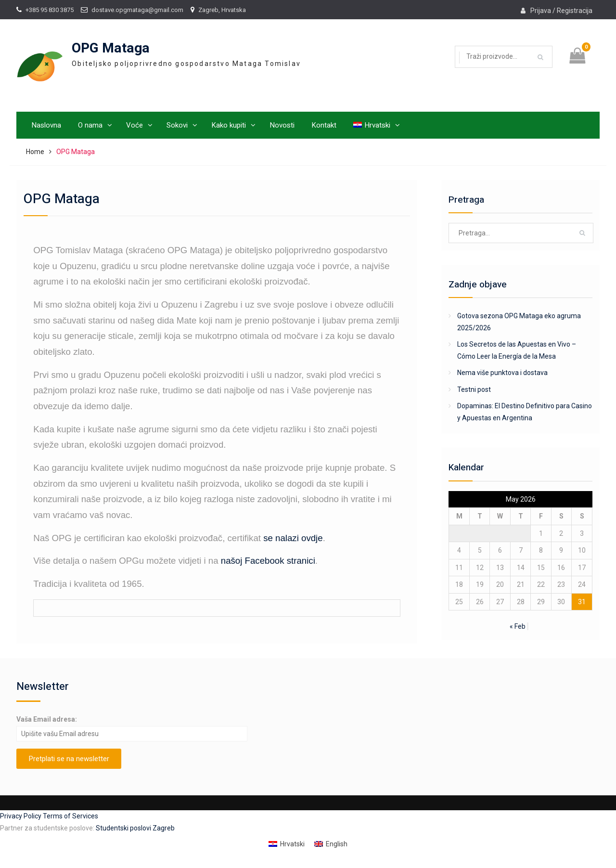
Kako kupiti (229, 125)
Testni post (474, 389)
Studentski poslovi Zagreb (135, 828)
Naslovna (46, 125)
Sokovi (177, 125)
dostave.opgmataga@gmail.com (137, 10)
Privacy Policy (21, 816)
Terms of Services (71, 816)
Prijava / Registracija (561, 11)
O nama (90, 125)
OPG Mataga (111, 48)
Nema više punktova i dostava (502, 373)
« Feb (518, 626)
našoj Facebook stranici (268, 561)
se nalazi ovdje (293, 538)
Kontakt (324, 125)
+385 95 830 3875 (50, 10)
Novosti (282, 125)
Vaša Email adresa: (47, 719)
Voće (135, 125)
